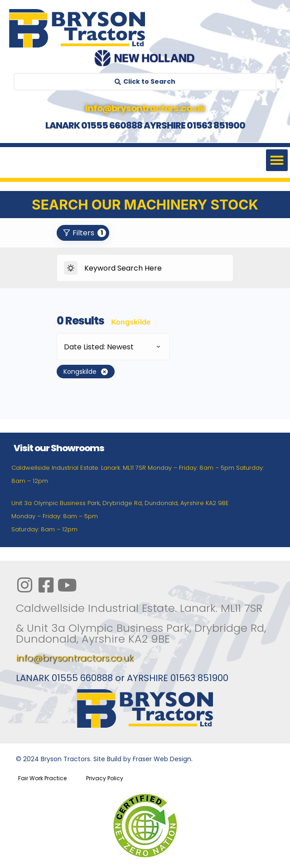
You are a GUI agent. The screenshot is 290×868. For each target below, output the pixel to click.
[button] (277, 160)
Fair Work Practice (42, 778)
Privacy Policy (105, 778)
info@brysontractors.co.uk (75, 658)
